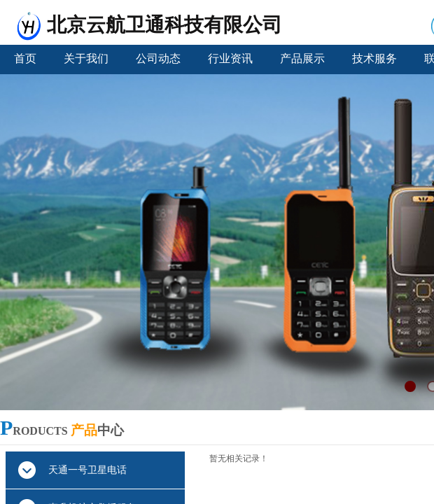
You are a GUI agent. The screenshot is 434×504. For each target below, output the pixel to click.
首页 (25, 58)
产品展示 (302, 58)
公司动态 (158, 58)
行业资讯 (230, 58)
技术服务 (374, 58)
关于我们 (86, 58)
